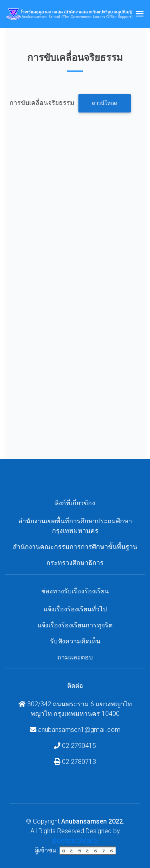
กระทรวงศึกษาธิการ (75, 563)
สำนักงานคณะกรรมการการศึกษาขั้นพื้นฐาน (75, 547)
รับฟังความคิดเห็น (75, 641)
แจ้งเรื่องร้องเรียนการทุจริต (75, 625)
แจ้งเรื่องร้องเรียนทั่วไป (75, 609)
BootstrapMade (75, 841)
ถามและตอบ (75, 657)
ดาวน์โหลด (105, 103)
